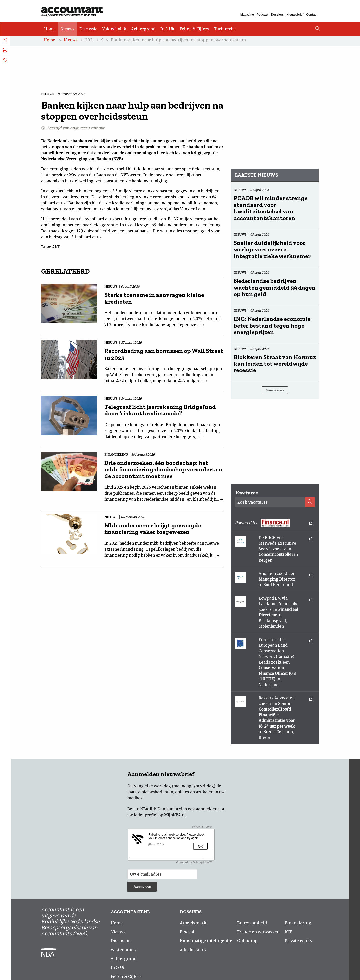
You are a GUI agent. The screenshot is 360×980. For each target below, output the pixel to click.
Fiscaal (187, 933)
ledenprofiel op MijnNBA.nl (160, 816)
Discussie (88, 28)
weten (136, 176)
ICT (288, 933)
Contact (312, 14)
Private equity (299, 942)
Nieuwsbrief (295, 14)
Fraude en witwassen (258, 933)
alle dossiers (193, 951)
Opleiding (247, 942)
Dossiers (278, 14)
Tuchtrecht (224, 28)
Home (49, 28)
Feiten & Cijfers (194, 28)
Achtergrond (143, 28)
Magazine (247, 14)
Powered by (274, 524)
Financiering (298, 924)
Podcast (263, 14)
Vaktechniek (114, 28)
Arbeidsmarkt (194, 924)
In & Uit (167, 28)
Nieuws (67, 28)
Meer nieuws (275, 391)
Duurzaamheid (252, 924)
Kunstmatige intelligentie (206, 942)
